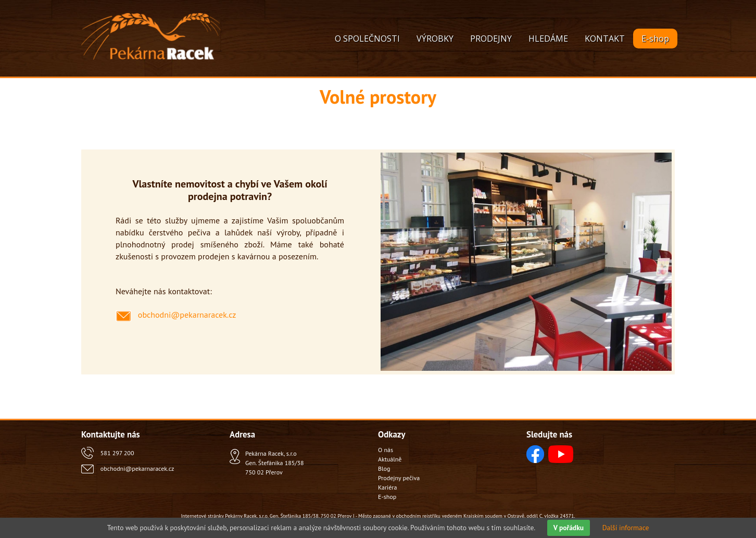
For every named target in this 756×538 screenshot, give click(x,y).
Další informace (626, 528)
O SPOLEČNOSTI (367, 39)
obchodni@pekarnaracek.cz (137, 468)
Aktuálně (390, 459)
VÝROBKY (435, 39)
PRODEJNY (491, 39)
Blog (384, 468)
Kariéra (387, 487)
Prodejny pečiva (399, 478)
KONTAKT (605, 39)
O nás (386, 450)
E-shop (655, 39)
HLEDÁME (548, 39)
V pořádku (569, 528)
